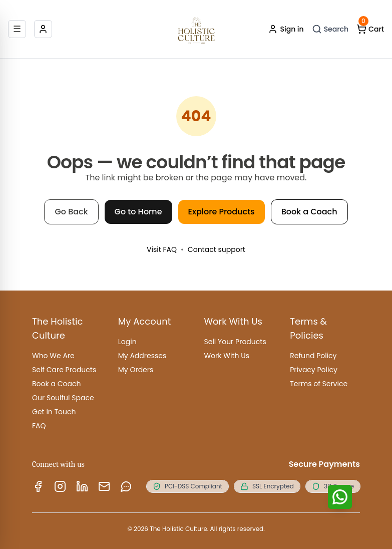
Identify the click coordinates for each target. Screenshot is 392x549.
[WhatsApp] (126, 486)
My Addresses (142, 356)
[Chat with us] (340, 497)
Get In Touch (54, 412)
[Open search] (330, 29)
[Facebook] (38, 486)
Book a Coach (309, 212)
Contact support (217, 249)
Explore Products (222, 212)
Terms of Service (319, 384)
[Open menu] (17, 29)
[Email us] (104, 486)
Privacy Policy (314, 370)
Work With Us (227, 356)
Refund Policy (313, 356)
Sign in (286, 29)
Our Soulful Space (63, 398)
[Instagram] (60, 486)
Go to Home (138, 212)
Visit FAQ (162, 249)
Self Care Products (64, 370)
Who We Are (53, 356)
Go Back (71, 212)
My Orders (136, 370)
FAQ (39, 426)
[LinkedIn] (82, 486)
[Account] (43, 29)
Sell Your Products (235, 342)
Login (127, 342)
